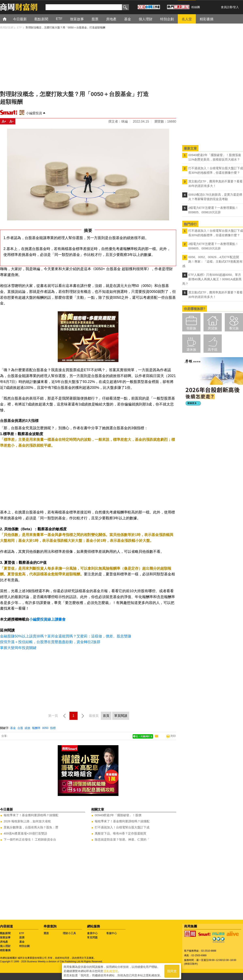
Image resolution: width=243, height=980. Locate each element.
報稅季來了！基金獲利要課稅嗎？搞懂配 (31, 815)
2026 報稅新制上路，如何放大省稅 (27, 821)
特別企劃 (25, 946)
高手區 (213, 350)
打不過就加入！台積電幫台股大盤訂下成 (122, 827)
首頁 (8, 19)
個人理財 (5, 946)
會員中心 (92, 933)
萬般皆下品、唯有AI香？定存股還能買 (120, 833)
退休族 (191, 350)
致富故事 (5, 937)
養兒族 (234, 328)
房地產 (4, 942)
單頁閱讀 (121, 716)
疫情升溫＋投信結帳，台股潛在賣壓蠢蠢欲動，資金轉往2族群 (50, 642)
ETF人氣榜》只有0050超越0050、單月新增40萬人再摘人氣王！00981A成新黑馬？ (212, 279)
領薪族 (191, 328)
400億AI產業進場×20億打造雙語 (25, 833)
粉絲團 (196, 7)
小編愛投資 (34, 113)
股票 (22, 937)
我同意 (172, 970)
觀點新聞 (5, 933)
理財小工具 (69, 933)
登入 (236, 7)
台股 (20, 728)
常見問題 (92, 937)
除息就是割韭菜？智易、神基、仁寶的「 (122, 839)
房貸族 (213, 328)
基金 (13, 728)
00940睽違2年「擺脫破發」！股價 (118, 815)
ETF (22, 933)
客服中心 (112, 933)
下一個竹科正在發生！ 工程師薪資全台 (30, 839)
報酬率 (36, 728)
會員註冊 (227, 7)
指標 (53, 728)
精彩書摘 (5, 950)
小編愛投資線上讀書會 (47, 619)
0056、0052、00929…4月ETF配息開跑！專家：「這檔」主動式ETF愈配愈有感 (212, 261)
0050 (45, 728)
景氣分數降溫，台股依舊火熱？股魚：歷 (31, 827)
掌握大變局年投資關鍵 (18, 648)
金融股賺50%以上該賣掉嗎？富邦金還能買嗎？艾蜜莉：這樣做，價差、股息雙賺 (66, 636)
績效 (28, 728)
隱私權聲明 (111, 970)
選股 (46, 933)
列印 (173, 736)
